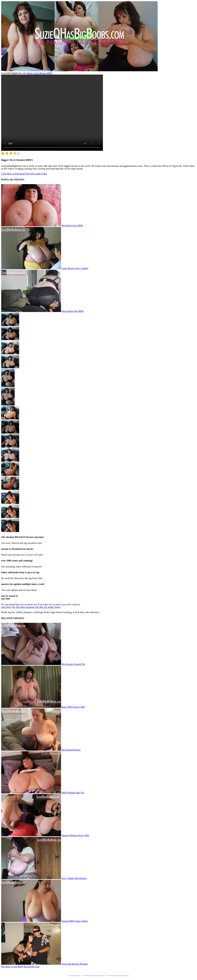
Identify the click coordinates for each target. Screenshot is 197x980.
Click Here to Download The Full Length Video (24, 174)
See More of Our (20, 967)
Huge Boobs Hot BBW (73, 311)
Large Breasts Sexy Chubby (75, 268)
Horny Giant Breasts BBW (40, 73)
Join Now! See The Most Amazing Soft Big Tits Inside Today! (31, 607)
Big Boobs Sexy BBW (72, 226)
